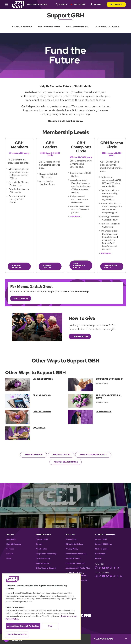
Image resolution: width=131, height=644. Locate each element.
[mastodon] (111, 576)
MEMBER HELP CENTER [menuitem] (107, 27)
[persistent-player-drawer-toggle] (111, 639)
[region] (41, 607)
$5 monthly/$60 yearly (19, 153)
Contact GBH (101, 539)
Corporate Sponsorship (46, 554)
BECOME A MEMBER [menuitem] (22, 27)
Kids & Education (14, 544)
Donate (116, 4)
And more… (76, 217)
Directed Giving (43, 559)
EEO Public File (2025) (75, 563)
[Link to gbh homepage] (18, 4)
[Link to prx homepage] (85, 615)
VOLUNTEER (39, 428)
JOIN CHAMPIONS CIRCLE (79, 265)
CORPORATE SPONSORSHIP (110, 379)
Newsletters (100, 554)
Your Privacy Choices (17, 634)
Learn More (79, 336)
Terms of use (71, 539)
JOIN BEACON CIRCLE (110, 266)
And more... (107, 253)
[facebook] (114, 567)
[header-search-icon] (62, 4)
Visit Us (98, 559)
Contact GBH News (103, 544)
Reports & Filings (73, 559)
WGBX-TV (82, 575)
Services (10, 549)
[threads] (111, 567)
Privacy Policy (72, 549)
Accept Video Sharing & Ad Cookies (23, 626)
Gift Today (20, 298)
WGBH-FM (82, 580)
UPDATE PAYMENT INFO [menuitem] (78, 27)
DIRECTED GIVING (42, 411)
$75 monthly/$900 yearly (81, 157)
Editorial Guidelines (74, 544)
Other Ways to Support (46, 568)
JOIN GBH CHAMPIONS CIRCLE (93, 455)
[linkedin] (118, 567)
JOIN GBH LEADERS (47, 266)
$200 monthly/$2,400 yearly (112, 154)
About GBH (11, 539)
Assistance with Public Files (78, 568)
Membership (41, 549)
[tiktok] (100, 567)
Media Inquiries (102, 549)
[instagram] (96, 567)
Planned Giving (43, 563)
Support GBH (42, 539)
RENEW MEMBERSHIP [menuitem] (49, 27)
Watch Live (79, 4)
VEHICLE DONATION (43, 379)
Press (9, 559)
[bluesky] (107, 567)
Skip (50, 626)
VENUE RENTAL (104, 411)
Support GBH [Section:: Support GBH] (102, 383)
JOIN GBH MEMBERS (16, 266)
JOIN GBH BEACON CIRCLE (66, 462)
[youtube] (104, 567)
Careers (10, 554)
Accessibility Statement (76, 554)
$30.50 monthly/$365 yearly (50, 154)
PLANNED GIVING (42, 395)
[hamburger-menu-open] (8, 4)
